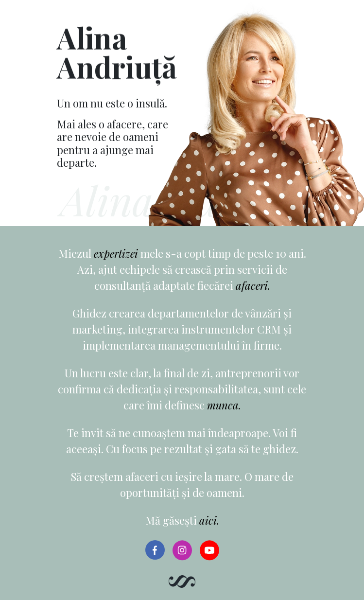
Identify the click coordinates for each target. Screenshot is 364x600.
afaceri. (253, 285)
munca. (224, 405)
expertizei (116, 253)
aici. (209, 520)
